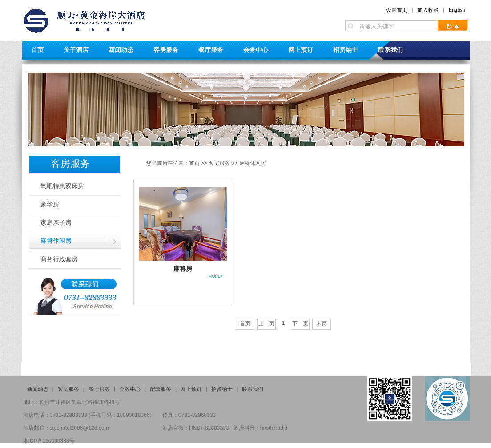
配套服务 (161, 389)
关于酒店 (76, 50)
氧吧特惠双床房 (62, 186)
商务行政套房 (59, 259)
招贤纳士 (346, 50)
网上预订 (301, 50)
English (457, 10)
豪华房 (50, 204)
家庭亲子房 (56, 223)
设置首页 (397, 10)
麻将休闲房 (56, 241)
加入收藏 (428, 10)
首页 (37, 50)
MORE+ (216, 276)
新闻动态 (121, 50)
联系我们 (390, 50)
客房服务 (166, 50)
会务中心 (256, 50)
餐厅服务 (211, 50)
